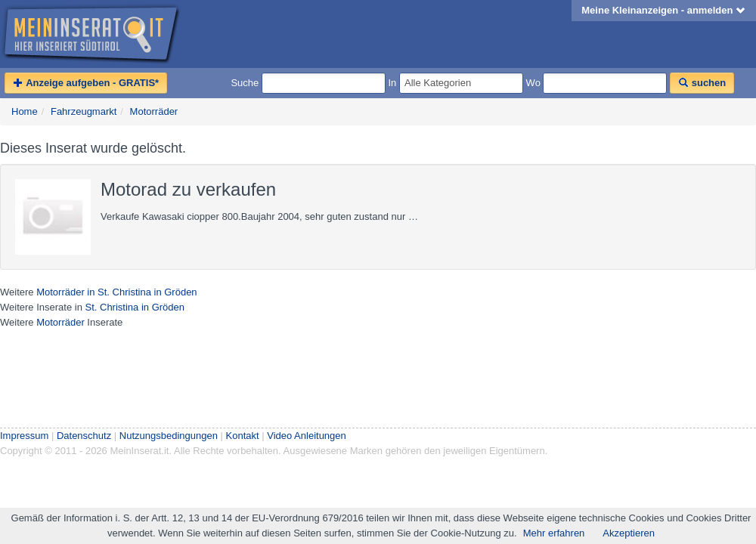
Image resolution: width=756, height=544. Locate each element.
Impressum (24, 436)
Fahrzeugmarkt (84, 111)
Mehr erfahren (554, 533)
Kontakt (243, 436)
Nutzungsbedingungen (169, 436)
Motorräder (154, 111)
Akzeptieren (629, 533)
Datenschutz (84, 436)
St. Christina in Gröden (135, 307)
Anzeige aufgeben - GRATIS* (86, 83)
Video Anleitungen (307, 436)
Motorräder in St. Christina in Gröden (116, 292)
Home (25, 111)
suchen (702, 83)
